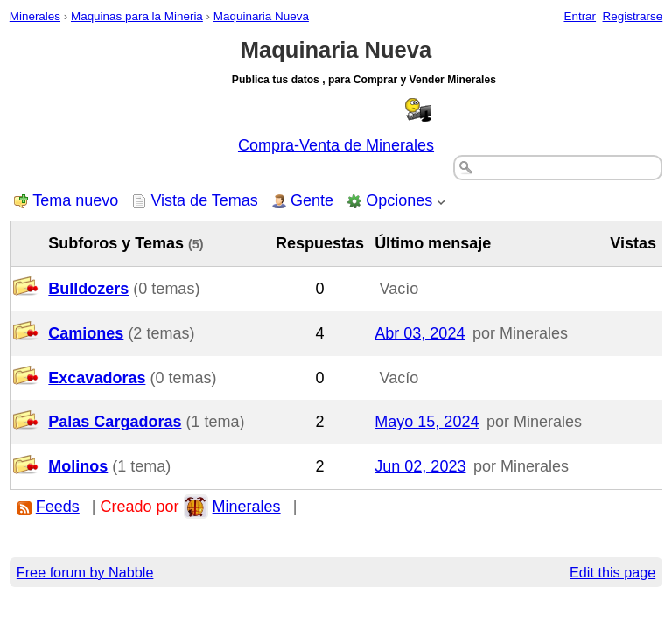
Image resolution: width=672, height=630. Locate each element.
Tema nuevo (75, 200)
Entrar (580, 16)
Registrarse (633, 16)
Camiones (86, 333)
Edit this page (612, 572)
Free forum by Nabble (85, 572)
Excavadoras (97, 378)
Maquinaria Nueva (261, 16)
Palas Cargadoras (115, 422)
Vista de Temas (204, 200)
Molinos (78, 466)
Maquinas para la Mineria (137, 16)
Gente (312, 200)
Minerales (35, 16)
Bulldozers (88, 289)
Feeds (58, 507)
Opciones (399, 200)
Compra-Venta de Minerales (336, 145)
